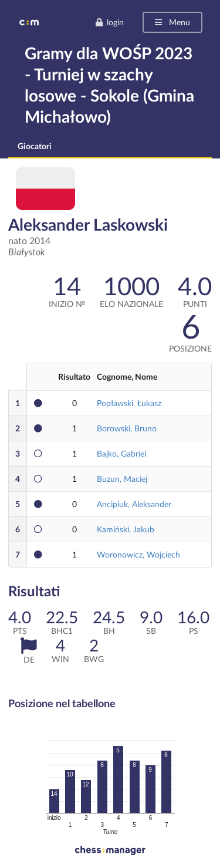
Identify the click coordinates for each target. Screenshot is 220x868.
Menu (172, 22)
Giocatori (35, 146)
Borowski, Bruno (127, 428)
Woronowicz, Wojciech (138, 554)
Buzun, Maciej (122, 479)
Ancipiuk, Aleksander (134, 504)
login (109, 22)
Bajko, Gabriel (121, 453)
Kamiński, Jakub (126, 529)
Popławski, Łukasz (129, 403)
